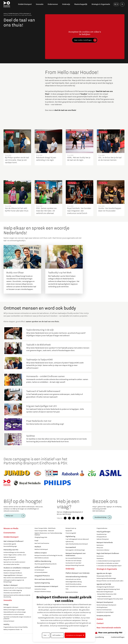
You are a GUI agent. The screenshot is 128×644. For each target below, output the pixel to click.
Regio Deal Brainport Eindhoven (108, 553)
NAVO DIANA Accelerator (42, 558)
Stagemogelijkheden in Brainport (13, 575)
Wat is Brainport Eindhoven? (14, 541)
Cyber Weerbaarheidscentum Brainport (77, 544)
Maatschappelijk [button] (81, 4)
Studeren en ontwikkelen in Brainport (17, 568)
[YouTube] (78, 518)
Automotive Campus (40, 589)
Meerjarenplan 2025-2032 (104, 576)
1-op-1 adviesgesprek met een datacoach (77, 539)
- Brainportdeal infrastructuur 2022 (106, 594)
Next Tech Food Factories (42, 543)
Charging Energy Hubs (41, 537)
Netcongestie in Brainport (11, 607)
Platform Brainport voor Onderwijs (78, 573)
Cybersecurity (70, 542)
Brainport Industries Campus (43, 592)
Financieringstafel (71, 533)
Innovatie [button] (40, 4)
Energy (6, 605)
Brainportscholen (72, 592)
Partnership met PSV (11, 550)
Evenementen (10, 533)
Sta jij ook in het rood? (10, 560)
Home (5, 14)
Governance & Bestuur (103, 550)
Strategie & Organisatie (107, 569)
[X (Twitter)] (82, 518)
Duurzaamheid (71, 547)
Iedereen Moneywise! (10, 557)
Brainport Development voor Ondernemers (76, 555)
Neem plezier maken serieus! (12, 571)
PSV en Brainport (25, 14)
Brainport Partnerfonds (105, 543)
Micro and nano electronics (44, 579)
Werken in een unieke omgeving (13, 590)
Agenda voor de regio (104, 573)
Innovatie (8, 600)
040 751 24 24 (67, 514)
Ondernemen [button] (53, 4)
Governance (100, 556)
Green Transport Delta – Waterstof (44, 531)
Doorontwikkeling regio (10, 546)
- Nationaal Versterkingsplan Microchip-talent (110, 599)
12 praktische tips (102, 534)
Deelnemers (100, 545)
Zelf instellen (57, 635)
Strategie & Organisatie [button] (101, 4)
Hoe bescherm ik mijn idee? (73, 563)
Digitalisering (70, 537)
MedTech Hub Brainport (41, 549)
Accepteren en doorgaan (74, 635)
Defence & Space (41, 553)
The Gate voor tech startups (73, 561)
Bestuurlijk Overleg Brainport (105, 592)
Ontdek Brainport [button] (25, 4)
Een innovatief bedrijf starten (74, 558)
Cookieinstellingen (118, 637)
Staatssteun (100, 559)
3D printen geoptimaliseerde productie (46, 564)
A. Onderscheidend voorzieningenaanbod (108, 561)
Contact (100, 623)
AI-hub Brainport (39, 570)
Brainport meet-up (71, 528)
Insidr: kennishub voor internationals (76, 587)
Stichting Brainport (102, 607)
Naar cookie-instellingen (83, 40)
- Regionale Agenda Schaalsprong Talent (108, 589)
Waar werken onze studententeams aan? (15, 578)
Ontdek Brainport (13, 14)
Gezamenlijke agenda (10, 544)
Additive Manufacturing (43, 561)
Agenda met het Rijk (104, 584)
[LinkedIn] (74, 518)
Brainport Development (105, 602)
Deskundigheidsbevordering (74, 582)
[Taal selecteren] (116, 4)
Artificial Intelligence (42, 567)
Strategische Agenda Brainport (105, 587)
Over (45, 635)
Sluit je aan (100, 548)
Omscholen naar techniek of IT (12, 593)
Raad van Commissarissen (104, 610)
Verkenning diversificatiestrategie (106, 578)
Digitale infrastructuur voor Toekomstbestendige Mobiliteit (48, 534)
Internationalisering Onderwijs (76, 577)
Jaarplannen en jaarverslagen (105, 612)
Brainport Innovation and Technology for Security (48, 555)
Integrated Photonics (42, 576)
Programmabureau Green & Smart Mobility (16, 627)
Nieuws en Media (11, 529)
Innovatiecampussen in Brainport (46, 586)
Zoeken (100, 619)
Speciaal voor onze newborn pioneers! (14, 562)
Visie (67, 589)
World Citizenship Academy (73, 584)
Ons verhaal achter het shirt (11, 564)
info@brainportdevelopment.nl (73, 512)
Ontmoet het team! (9, 621)
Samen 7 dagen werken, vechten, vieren (15, 555)
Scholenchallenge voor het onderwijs (14, 552)
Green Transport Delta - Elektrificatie (45, 528)
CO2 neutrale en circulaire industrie (14, 615)
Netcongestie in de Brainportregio (75, 550)
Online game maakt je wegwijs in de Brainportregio (14, 581)
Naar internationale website (109, 628)
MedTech (38, 547)
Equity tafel (69, 531)
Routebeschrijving (100, 517)
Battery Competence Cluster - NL (13, 630)
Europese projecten (104, 616)
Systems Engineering (42, 583)
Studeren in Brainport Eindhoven (13, 573)
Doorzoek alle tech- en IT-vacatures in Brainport (17, 588)
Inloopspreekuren (102, 537)
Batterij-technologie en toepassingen (14, 610)
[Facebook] (65, 518)
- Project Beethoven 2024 (104, 597)
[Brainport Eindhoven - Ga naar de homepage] (7, 4)
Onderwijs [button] (66, 4)
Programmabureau (102, 528)
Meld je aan (9, 516)
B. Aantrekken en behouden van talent (107, 563)
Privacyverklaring (98, 637)
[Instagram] (69, 518)
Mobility (6, 624)
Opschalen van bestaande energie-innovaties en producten (17, 618)
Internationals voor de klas (73, 579)
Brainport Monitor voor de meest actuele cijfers (110, 581)
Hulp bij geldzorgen (104, 532)
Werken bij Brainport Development (106, 605)
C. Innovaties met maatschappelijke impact (109, 566)
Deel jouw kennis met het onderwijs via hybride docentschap (17, 596)
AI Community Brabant (41, 572)
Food (36, 541)
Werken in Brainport (11, 585)
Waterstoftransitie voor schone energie (15, 612)
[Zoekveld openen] (122, 4)
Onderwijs (70, 569)
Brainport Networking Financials (75, 565)
